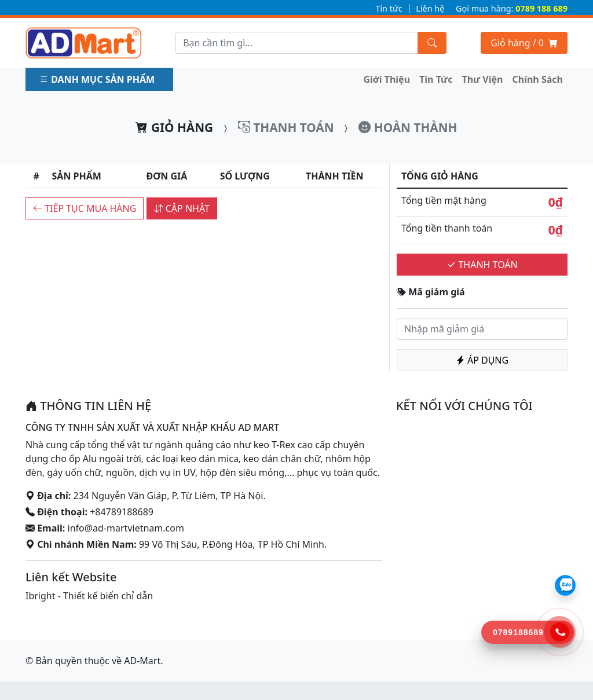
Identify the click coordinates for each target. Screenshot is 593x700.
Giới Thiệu (387, 79)
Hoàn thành (408, 127)
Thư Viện (482, 79)
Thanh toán (286, 127)
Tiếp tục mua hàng (85, 208)
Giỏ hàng (174, 127)
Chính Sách (538, 79)
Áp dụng (482, 360)
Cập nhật (182, 208)
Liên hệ (430, 8)
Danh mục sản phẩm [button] (98, 79)
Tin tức (389, 8)
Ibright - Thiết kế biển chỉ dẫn (89, 596)
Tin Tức (436, 79)
